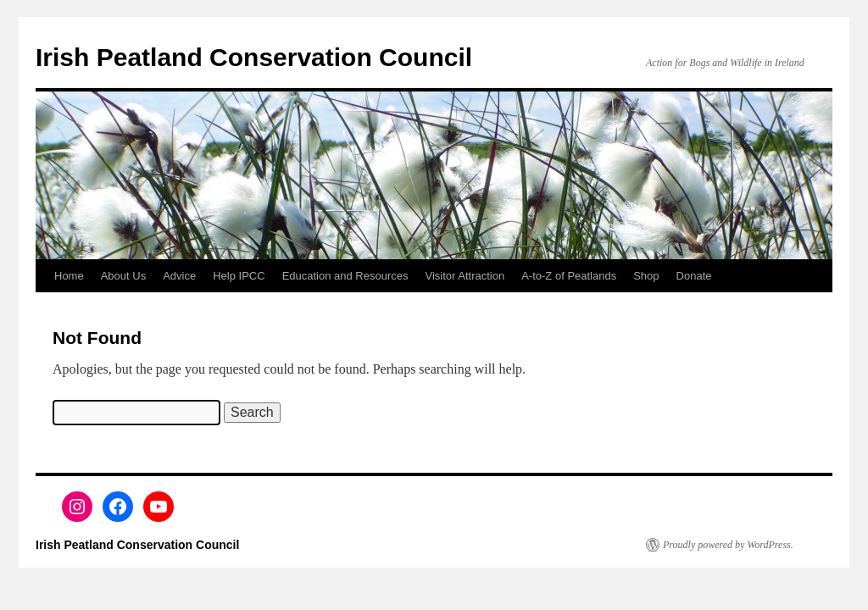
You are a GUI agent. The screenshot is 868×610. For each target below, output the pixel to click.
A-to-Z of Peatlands (569, 276)
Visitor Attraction (465, 276)
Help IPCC (239, 276)
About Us (123, 276)
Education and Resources (345, 276)
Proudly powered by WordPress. (728, 545)
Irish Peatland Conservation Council (254, 57)
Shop (646, 276)
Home (69, 276)
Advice (179, 276)
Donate (694, 276)
